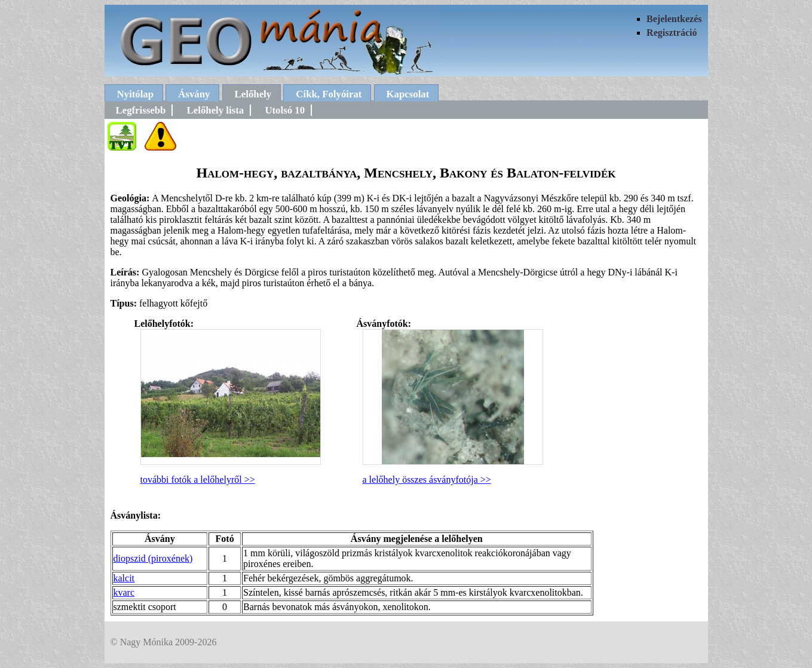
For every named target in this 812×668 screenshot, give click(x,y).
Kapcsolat (408, 94)
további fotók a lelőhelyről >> (198, 479)
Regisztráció (672, 33)
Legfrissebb (141, 110)
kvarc (124, 592)
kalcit (124, 578)
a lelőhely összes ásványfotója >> (427, 479)
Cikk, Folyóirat (329, 94)
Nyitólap (136, 94)
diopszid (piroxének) (153, 558)
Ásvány (194, 94)
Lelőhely (253, 94)
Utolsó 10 (285, 110)
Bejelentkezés (674, 19)
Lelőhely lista (216, 110)
